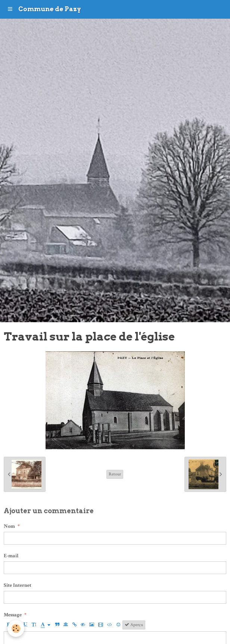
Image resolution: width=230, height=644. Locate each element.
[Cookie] (16, 628)
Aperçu (134, 625)
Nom (9, 526)
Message (13, 615)
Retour (115, 474)
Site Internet (18, 585)
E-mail (11, 556)
